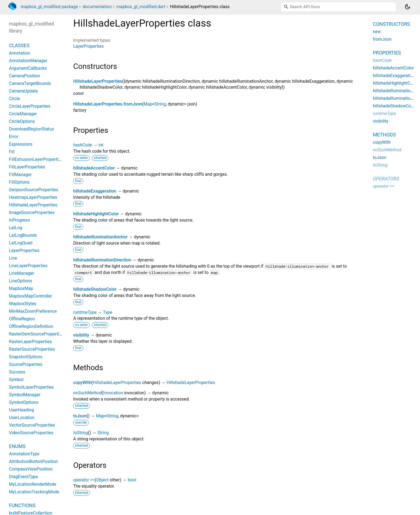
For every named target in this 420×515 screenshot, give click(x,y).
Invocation (113, 393)
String (160, 104)
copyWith (82, 383)
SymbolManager (25, 395)
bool (132, 480)
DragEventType (23, 477)
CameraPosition (24, 76)
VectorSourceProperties (32, 425)
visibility (81, 335)
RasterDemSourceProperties (36, 334)
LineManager (22, 273)
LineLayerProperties (28, 266)
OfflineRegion (22, 319)
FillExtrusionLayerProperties (36, 159)
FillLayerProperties (27, 167)
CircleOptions (22, 121)
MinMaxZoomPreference (33, 311)
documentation (97, 7)
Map (148, 104)
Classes (19, 45)
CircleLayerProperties (30, 106)
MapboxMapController (31, 296)
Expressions (21, 144)
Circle (14, 99)
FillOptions (19, 182)
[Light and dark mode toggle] (408, 7)
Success (17, 372)
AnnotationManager (28, 61)
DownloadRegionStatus (31, 129)
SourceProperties (26, 364)
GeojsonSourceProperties (34, 190)
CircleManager (23, 114)
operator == (84, 480)
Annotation (20, 53)
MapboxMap (21, 288)
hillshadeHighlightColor (96, 214)
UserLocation (22, 418)
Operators (386, 179)
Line (13, 258)
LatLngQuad (21, 243)
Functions (22, 505)
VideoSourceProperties (31, 433)
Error (14, 137)
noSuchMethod (87, 393)
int (101, 145)
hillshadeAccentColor (94, 168)
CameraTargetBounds (30, 83)
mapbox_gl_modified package (49, 7)
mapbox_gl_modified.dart (141, 7)
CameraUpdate (23, 91)
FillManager (20, 175)
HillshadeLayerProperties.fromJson (108, 104)
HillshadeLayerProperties (98, 81)
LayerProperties (88, 46)
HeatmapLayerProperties (33, 197)
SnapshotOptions (26, 357)
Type (108, 312)
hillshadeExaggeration (95, 191)
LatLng (16, 228)
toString (81, 433)
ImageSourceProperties (32, 212)
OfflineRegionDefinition (31, 326)
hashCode (83, 145)
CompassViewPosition (31, 469)
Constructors (391, 24)
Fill (12, 152)
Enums (17, 446)
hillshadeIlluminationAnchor (100, 237)
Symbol (16, 380)
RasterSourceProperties (32, 349)
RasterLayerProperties (30, 342)
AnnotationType (24, 454)
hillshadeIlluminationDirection (102, 260)
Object (102, 480)
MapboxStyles (23, 304)
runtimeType (85, 312)
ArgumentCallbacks (28, 68)
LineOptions (20, 281)
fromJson (382, 39)
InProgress (19, 220)
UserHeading (21, 410)
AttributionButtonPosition (33, 461)
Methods (384, 135)
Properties (387, 53)
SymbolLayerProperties (31, 387)
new (377, 32)
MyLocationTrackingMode (34, 492)
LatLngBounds (23, 235)
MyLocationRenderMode (33, 484)
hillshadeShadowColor (95, 289)
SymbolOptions (24, 402)
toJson (80, 416)
